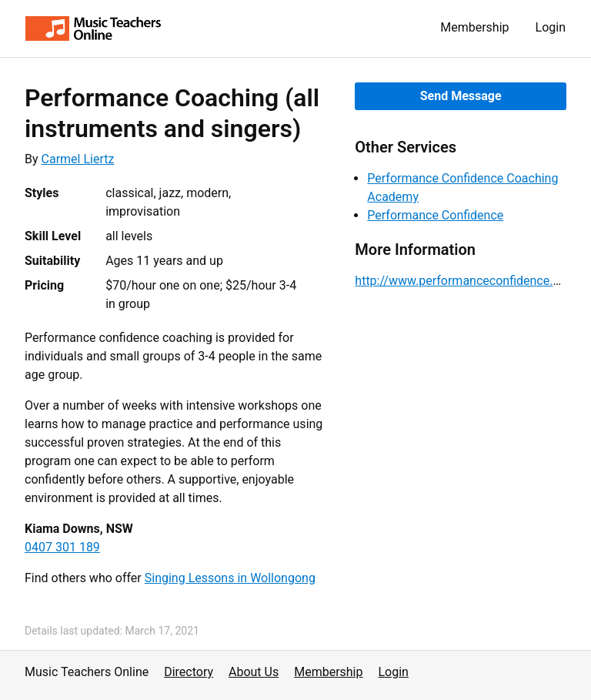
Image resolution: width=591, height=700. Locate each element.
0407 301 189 (62, 547)
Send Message (461, 96)
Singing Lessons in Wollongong (230, 578)
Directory (189, 672)
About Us (254, 672)
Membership (474, 27)
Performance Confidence (435, 215)
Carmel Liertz (78, 159)
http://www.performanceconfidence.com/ (468, 281)
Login (551, 27)
